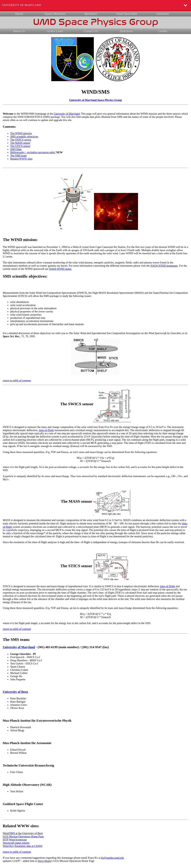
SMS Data (16, 149)
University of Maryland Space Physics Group (96, 100)
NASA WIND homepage (164, 266)
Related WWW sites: (21, 826)
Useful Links (55, 31)
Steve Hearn (44, 861)
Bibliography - (33, 152)
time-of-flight (46, 430)
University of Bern (15, 692)
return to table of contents (17, 380)
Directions (127, 31)
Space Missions (55, 14)
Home (19, 14)
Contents (9, 127)
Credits (163, 31)
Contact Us (91, 31)
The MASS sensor (20, 143)
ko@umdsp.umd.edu (113, 858)
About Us (19, 31)
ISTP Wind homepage (15, 840)
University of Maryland (22, 5)
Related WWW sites (21, 159)
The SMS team (18, 156)
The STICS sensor (20, 146)
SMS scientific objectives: (25, 276)
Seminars (163, 14)
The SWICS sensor (21, 140)
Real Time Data (127, 14)
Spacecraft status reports (16, 843)
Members (91, 14)
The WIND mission (21, 133)
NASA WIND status (60, 269)
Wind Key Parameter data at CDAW (23, 846)
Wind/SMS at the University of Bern (23, 833)
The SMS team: (17, 639)
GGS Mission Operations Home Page (23, 836)
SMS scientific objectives (24, 136)
